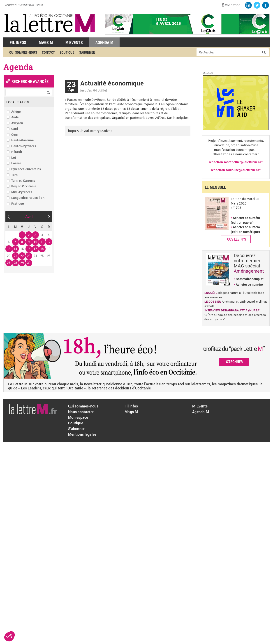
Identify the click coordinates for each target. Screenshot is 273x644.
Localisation (18, 102)
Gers (15, 135)
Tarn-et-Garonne (23, 181)
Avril (29, 217)
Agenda (18, 67)
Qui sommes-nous (23, 52)
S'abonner (87, 52)
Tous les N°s (236, 239)
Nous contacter (81, 412)
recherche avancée (30, 81)
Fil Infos (18, 42)
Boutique (67, 52)
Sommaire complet (250, 279)
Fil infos (131, 406)
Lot (14, 158)
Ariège (16, 112)
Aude (15, 117)
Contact (48, 52)
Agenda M (104, 42)
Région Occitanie (24, 186)
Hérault (17, 152)
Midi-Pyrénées (22, 192)
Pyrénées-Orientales (26, 169)
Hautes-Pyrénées (24, 146)
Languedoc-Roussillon (28, 198)
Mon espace (78, 417)
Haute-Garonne (22, 140)
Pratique (18, 204)
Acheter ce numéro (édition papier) (245, 220)
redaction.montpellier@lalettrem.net (236, 162)
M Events (74, 42)
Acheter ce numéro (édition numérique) (245, 229)
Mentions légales (82, 434)
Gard (15, 129)
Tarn (15, 175)
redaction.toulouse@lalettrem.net (236, 170)
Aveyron (17, 123)
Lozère (16, 163)
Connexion (233, 5)
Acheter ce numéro (249, 284)
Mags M (46, 42)
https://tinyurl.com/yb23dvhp (90, 131)
